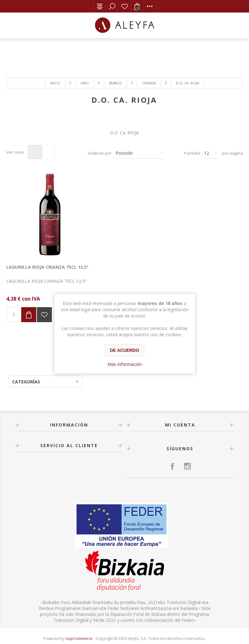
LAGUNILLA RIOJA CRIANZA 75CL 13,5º (41, 259)
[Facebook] (172, 455)
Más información (125, 364)
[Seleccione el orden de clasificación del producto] (140, 153)
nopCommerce (79, 627)
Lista (48, 152)
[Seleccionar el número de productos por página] (211, 153)
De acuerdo (125, 350)
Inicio (55, 83)
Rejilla (35, 152)
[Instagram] (187, 455)
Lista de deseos (125, 6)
